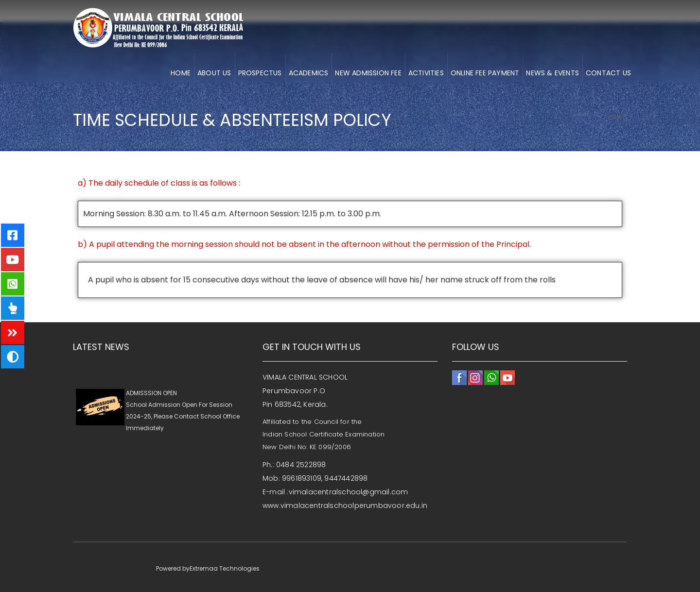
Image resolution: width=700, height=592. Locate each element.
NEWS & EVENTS (552, 73)
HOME (181, 73)
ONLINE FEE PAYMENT (485, 73)
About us (214, 73)
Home (617, 117)
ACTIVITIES (426, 73)
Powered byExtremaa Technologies (208, 568)
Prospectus (260, 73)
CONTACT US (608, 73)
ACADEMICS (309, 73)
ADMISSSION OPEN (151, 394)
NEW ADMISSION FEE (368, 73)
